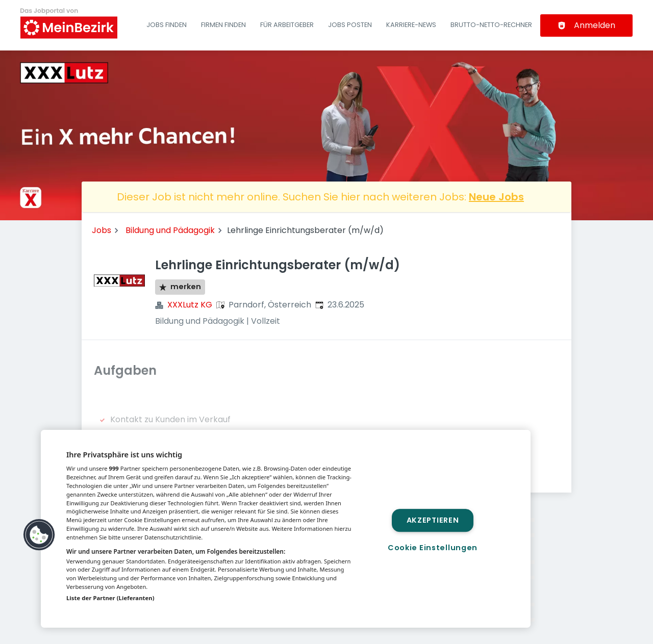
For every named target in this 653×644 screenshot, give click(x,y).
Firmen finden (223, 25)
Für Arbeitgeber (287, 25)
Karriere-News (411, 25)
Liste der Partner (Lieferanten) (110, 598)
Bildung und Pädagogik (170, 230)
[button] (39, 535)
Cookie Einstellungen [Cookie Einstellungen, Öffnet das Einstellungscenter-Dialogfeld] (433, 548)
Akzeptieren (433, 520)
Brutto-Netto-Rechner (491, 25)
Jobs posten (350, 25)
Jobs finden (167, 25)
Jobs (102, 230)
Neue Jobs (496, 197)
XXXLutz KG (190, 305)
